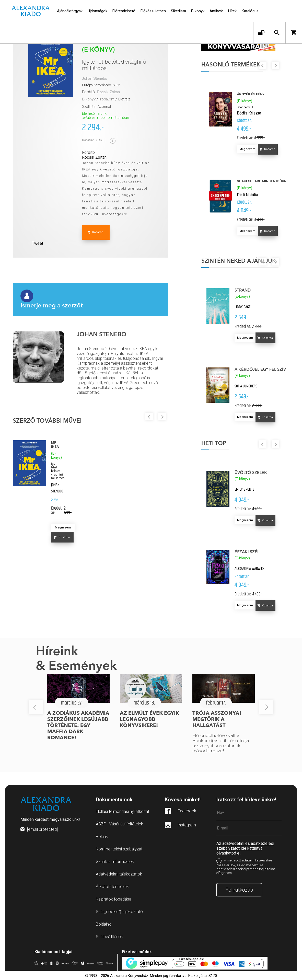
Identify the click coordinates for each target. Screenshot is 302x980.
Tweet (38, 243)
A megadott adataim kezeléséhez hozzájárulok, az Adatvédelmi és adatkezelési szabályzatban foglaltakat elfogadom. (246, 869)
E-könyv (89, 99)
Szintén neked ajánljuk (240, 262)
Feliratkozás (239, 892)
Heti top (215, 445)
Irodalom (107, 99)
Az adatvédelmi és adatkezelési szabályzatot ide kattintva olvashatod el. (245, 850)
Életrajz (124, 99)
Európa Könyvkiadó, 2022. (101, 85)
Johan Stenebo (95, 79)
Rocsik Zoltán (108, 92)
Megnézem (63, 528)
